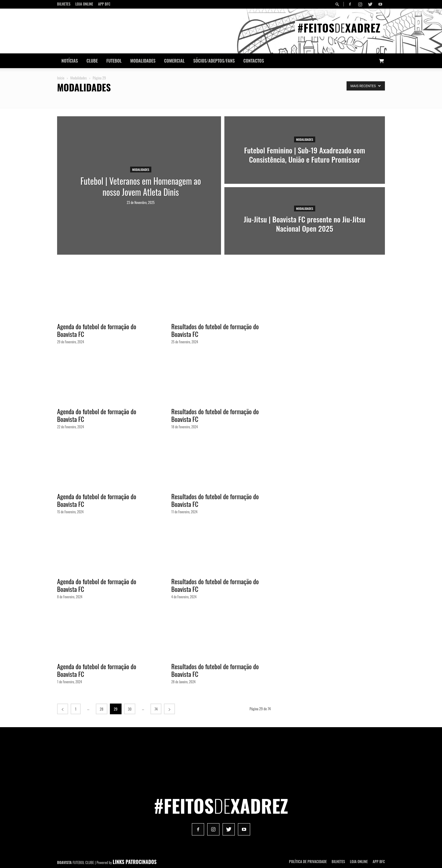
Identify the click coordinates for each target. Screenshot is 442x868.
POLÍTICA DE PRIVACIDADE (308, 861)
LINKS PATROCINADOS (135, 862)
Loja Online (84, 4)
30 (130, 709)
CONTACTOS (254, 61)
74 (156, 709)
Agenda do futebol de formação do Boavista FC (97, 330)
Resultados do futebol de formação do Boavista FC (215, 330)
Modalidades (143, 61)
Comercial (174, 61)
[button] (338, 4)
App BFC (104, 4)
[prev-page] (63, 709)
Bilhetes (64, 4)
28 (102, 709)
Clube (92, 61)
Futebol (114, 61)
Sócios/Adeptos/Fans (214, 61)
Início (61, 78)
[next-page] (169, 709)
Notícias (70, 61)
